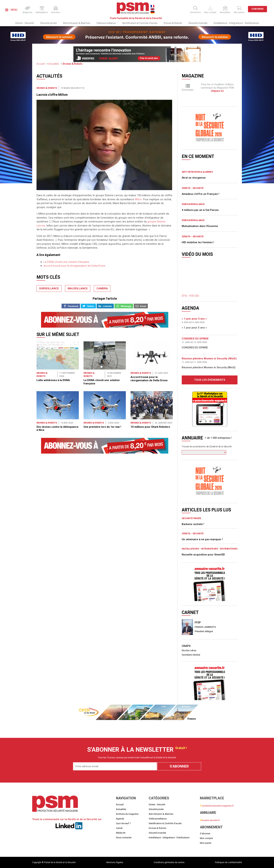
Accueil (41, 64)
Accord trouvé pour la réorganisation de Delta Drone (74, 266)
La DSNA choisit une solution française (66, 262)
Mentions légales (115, 862)
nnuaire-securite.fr (210, 820)
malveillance (78, 288)
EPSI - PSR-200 (190, 296)
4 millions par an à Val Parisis (200, 210)
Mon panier (206, 843)
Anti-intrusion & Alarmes (77, 23)
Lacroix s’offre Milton (52, 95)
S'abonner (257, 9)
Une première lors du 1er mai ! (102, 376)
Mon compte (206, 838)
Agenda (120, 819)
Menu (11, 10)
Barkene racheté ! (193, 524)
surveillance (49, 288)
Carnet (119, 828)
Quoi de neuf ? (123, 823)
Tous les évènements (210, 380)
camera (102, 288)
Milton (138, 199)
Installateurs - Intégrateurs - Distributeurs (236, 23)
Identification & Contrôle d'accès (140, 23)
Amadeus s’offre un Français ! (201, 194)
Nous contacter (124, 838)
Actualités (54, 64)
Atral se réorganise (194, 178)
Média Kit (121, 833)
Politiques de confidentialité (228, 862)
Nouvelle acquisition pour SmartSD (203, 555)
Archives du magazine (127, 814)
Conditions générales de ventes (169, 862)
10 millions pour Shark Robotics (150, 376)
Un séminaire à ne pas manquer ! (202, 539)
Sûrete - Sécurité (25, 23)
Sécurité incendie (198, 23)
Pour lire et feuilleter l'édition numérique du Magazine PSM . (217, 88)
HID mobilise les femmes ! (198, 242)
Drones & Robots (173, 23)
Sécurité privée (48, 23)
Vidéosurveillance (106, 23)
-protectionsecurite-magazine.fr (217, 806)
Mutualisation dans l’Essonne (200, 226)
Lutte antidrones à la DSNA (53, 355)
